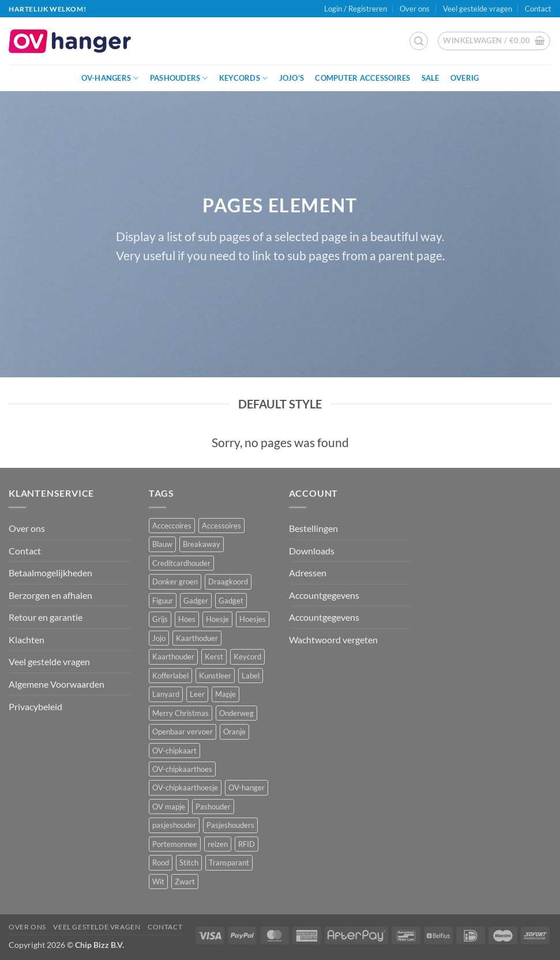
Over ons (415, 9)
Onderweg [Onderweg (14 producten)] (236, 713)
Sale (431, 78)
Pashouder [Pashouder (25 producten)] (213, 807)
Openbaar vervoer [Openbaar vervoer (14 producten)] (183, 732)
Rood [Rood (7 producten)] (161, 862)
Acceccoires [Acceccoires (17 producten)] (172, 526)
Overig (465, 78)
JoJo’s (292, 78)
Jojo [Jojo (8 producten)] (159, 638)
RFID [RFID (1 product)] (247, 844)
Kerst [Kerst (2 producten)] (214, 657)
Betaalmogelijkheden (50, 573)
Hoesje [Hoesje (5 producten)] (217, 619)
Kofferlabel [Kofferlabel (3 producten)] (170, 676)
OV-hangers (110, 78)
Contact (538, 9)
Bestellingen (313, 528)
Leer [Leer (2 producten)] (197, 694)
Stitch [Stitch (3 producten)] (189, 862)
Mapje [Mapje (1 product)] (225, 694)
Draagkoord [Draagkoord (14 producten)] (228, 582)
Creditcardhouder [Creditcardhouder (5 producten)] (181, 563)
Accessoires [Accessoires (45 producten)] (221, 526)
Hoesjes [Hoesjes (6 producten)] (253, 619)
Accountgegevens (324, 595)
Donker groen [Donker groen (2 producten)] (175, 582)
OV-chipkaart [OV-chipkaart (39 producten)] (174, 751)
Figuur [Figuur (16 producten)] (163, 601)
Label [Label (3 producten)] (251, 676)
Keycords (244, 78)
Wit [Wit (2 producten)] (158, 882)
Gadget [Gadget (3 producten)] (231, 601)
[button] (419, 41)
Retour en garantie (46, 617)
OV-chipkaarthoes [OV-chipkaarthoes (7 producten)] (182, 769)
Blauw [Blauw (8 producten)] (162, 544)
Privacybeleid (35, 706)
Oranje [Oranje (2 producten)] (234, 732)
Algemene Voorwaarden (57, 684)
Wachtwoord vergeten (333, 640)
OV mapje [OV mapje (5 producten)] (169, 807)
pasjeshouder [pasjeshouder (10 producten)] (174, 825)
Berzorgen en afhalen (50, 595)
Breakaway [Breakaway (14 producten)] (202, 544)
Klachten (27, 640)
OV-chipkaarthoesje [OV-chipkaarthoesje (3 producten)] (185, 787)
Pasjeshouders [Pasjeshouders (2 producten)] (230, 825)
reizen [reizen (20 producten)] (218, 844)
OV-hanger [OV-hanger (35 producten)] (247, 787)
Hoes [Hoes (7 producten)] (187, 619)
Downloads (312, 551)
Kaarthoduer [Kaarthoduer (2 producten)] (197, 638)
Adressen (308, 573)
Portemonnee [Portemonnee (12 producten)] (175, 844)
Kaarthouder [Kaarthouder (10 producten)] (173, 657)
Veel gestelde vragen (478, 9)
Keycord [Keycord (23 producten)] (247, 657)
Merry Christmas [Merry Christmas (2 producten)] (181, 713)
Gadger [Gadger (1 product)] (196, 601)
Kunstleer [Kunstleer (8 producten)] (215, 676)
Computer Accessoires (362, 78)
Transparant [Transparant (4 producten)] (229, 862)
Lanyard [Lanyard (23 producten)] (166, 694)
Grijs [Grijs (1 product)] (160, 619)
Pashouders (179, 78)
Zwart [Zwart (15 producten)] (185, 882)
